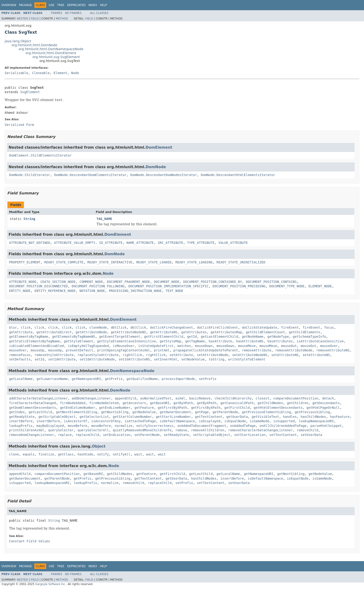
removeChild (307, 430)
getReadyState (22, 417)
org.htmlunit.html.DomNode (34, 45)
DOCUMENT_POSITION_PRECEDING (239, 286)
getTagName (195, 341)
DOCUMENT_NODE (167, 282)
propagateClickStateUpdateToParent (206, 350)
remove (181, 430)
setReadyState (176, 435)
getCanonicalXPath (237, 403)
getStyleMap (171, 341)
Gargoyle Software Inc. (51, 584)
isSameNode (260, 421)
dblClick (119, 327)
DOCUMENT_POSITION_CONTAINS (271, 282)
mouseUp (37, 350)
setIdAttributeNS (134, 359)
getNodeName (253, 337)
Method (62, 19)
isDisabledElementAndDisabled (36, 346)
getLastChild (40, 412)
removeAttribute (257, 350)
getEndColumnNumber (78, 408)
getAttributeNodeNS (128, 332)
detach (328, 398)
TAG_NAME (104, 219)
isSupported (284, 421)
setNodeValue (193, 359)
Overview (9, 5)
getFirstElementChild (164, 337)
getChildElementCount (265, 332)
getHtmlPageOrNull (323, 408)
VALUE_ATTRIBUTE (233, 243)
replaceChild (87, 435)
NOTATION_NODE (92, 291)
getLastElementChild (219, 337)
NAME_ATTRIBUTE (140, 243)
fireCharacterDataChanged (32, 403)
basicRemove (200, 398)
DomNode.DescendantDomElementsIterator (90, 175)
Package (25, 5)
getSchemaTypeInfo (309, 337)
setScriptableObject (211, 435)
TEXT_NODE (174, 291)
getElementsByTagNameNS (73, 337)
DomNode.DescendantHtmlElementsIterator (238, 175)
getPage (202, 412)
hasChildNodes (313, 417)
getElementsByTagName (29, 337)
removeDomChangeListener (32, 435)
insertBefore (21, 421)
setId (39, 359)
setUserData (311, 435)
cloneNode (98, 327)
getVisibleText (265, 417)
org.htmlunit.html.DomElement (51, 53)
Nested (22, 19)
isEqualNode (235, 421)
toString (216, 359)
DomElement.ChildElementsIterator (40, 155)
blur (13, 327)
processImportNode (178, 379)
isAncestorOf (76, 421)
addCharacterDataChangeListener (38, 398)
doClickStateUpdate (260, 327)
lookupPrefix (21, 426)
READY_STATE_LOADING (194, 262)
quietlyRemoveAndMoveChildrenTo (142, 430)
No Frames (73, 13)
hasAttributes (280, 341)
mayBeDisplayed (50, 426)
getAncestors (134, 403)
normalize (123, 426)
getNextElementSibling (76, 412)
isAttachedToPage (140, 421)
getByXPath (183, 403)
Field (35, 19)
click (26, 327)
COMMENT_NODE (91, 282)
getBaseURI (160, 403)
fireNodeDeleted (104, 403)
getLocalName (21, 379)
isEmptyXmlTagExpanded (88, 346)
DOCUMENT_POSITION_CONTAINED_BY (213, 282)
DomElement (159, 147)
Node (75, 73)
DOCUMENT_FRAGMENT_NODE (128, 282)
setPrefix (208, 379)
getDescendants (326, 403)
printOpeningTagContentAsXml (123, 350)
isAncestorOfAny (106, 421)
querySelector (61, 430)
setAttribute (181, 355)
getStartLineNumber (173, 417)
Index (93, 5)
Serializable (16, 73)
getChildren (298, 403)
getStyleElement (78, 341)
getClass (66, 454)
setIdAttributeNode (97, 359)
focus (329, 327)
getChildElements (304, 332)
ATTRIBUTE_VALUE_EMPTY (75, 243)
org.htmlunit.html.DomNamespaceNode (51, 49)
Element (60, 73)
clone (14, 454)
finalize (46, 454)
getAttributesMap (226, 332)
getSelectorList (94, 417)
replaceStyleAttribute (98, 355)
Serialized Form (19, 125)
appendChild (125, 398)
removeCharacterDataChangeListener (260, 430)
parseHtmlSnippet (326, 426)
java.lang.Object (18, 41)
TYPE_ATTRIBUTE (201, 243)
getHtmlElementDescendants (278, 408)
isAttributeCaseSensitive (320, 341)
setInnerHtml (166, 359)
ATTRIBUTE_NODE (23, 282)
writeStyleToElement (247, 359)
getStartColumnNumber (132, 417)
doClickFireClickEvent (217, 327)
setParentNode (147, 435)
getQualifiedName (142, 379)
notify (103, 454)
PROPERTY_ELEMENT (25, 262)
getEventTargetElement (120, 337)
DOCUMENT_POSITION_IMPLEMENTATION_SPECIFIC (169, 286)
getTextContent (209, 417)
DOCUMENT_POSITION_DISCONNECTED (38, 286)
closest (262, 398)
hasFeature (340, 417)
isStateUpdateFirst (156, 346)
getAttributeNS (164, 332)
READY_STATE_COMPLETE (64, 262)
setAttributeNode (213, 355)
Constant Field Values (30, 541)
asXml (180, 398)
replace (65, 435)
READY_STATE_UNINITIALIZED (241, 262)
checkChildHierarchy (233, 398)
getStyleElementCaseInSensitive (126, 341)
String (29, 219)
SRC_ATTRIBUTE (171, 243)
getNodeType (278, 337)
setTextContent (283, 435)
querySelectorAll (93, 430)
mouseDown (204, 346)
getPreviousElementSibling (266, 412)
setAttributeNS (285, 355)
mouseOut (289, 346)
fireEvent (290, 327)
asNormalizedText (156, 398)
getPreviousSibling (312, 412)
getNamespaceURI (86, 379)
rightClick (132, 355)
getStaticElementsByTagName (34, 341)
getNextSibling (115, 412)
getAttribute (21, 332)
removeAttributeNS (333, 350)
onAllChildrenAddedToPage (283, 426)
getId (192, 337)
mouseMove (247, 346)
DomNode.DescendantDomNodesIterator (164, 175)
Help (103, 5)
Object (99, 446)
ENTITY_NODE (20, 291)
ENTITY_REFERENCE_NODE (55, 291)
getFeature (144, 408)
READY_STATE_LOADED (154, 262)
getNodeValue (144, 412)
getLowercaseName (52, 379)
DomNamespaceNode (132, 371)
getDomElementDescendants (32, 408)
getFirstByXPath (172, 408)
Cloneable (41, 73)
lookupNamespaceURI (316, 421)
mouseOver (329, 346)
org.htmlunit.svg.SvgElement (56, 57)
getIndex (17, 412)
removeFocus (20, 355)
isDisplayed (210, 421)
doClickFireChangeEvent (171, 327)
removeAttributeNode (294, 350)
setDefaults (20, 359)
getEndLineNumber (115, 408)
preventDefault (79, 350)
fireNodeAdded (73, 403)
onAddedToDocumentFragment (202, 426)
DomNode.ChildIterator (30, 175)
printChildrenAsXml (27, 430)
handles (290, 417)
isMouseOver (124, 346)
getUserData (237, 417)
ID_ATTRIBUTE (111, 243)
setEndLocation (117, 435)
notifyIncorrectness (155, 426)
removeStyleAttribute (54, 355)
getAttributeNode (91, 332)
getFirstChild (237, 408)
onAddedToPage (243, 426)
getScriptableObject (57, 417)
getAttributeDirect (54, 332)
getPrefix (114, 379)
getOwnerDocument (175, 412)
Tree (61, 5)
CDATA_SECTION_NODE (58, 282)
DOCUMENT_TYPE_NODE (287, 286)
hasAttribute (220, 341)
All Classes (99, 13)
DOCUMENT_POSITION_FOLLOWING (98, 286)
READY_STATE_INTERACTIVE (110, 262)
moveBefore (78, 426)
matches (184, 346)
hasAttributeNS (250, 341)
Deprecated (76, 5)
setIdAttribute (62, 359)
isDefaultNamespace (177, 421)
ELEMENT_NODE (320, 286)
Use (52, 5)
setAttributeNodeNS (250, 355)
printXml (162, 350)
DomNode (156, 167)
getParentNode (225, 412)
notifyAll (122, 454)
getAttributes (194, 332)
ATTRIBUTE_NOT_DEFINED (30, 243)
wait (138, 454)
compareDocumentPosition (296, 398)
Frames (57, 13)
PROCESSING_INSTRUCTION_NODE (135, 291)
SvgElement (30, 92)
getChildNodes (270, 403)
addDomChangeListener (91, 398)
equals (29, 454)
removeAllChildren (208, 430)
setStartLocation (250, 435)
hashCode (85, 454)
